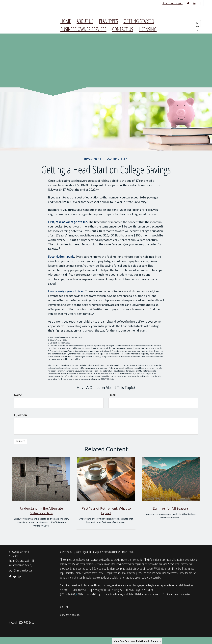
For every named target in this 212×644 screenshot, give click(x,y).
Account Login (172, 3)
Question (20, 415)
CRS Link (64, 607)
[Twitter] (188, 3)
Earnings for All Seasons (171, 508)
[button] (85, 21)
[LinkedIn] (195, 3)
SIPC (86, 590)
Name (18, 395)
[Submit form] (21, 441)
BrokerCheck (127, 552)
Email (112, 395)
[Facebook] (201, 3)
